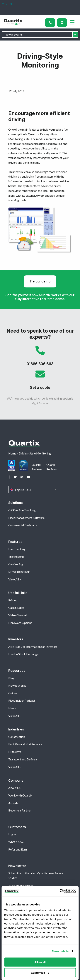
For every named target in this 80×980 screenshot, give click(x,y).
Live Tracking (17, 549)
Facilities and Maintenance (25, 744)
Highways (15, 752)
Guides (13, 693)
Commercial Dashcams (23, 525)
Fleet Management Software (26, 518)
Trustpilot (8, 4)
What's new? (16, 842)
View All (14, 579)
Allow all (40, 962)
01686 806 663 (40, 358)
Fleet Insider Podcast (22, 700)
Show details (60, 951)
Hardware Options (20, 623)
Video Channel (17, 615)
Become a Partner (20, 810)
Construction (17, 737)
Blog (11, 678)
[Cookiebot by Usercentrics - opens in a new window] (60, 891)
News (12, 708)
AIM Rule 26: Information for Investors (33, 647)
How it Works (17, 685)
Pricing (13, 600)
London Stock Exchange (23, 654)
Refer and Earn (18, 849)
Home (12, 453)
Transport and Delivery (23, 759)
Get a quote (40, 381)
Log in (12, 834)
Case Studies (16, 608)
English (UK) (33, 490)
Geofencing (16, 564)
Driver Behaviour (19, 571)
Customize (40, 973)
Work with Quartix (20, 795)
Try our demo (40, 281)
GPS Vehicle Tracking (22, 510)
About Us (14, 788)
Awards (13, 803)
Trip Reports (16, 556)
